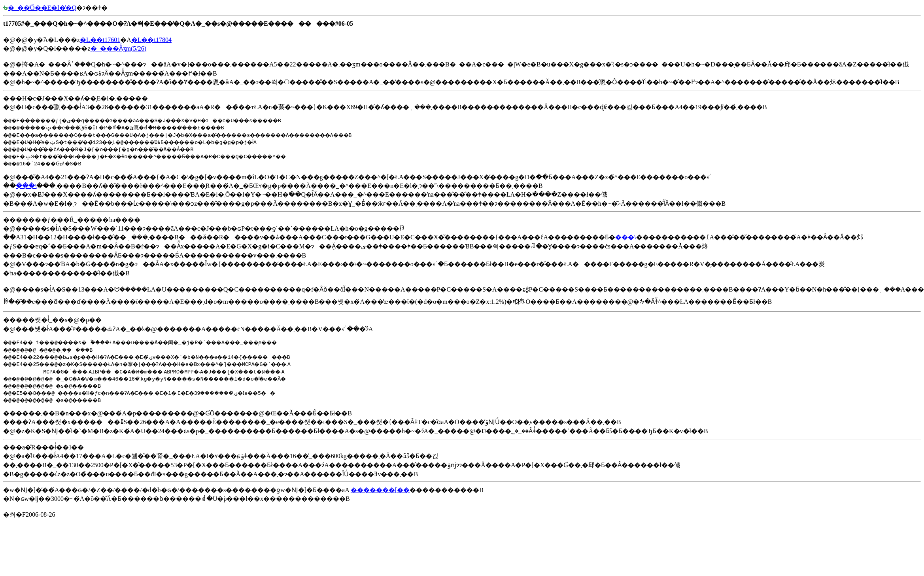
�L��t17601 (100, 40)
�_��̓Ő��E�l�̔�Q (40, 8)
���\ (26, 186)
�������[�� (380, 490)
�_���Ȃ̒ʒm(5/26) (119, 48)
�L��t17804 (151, 40)
